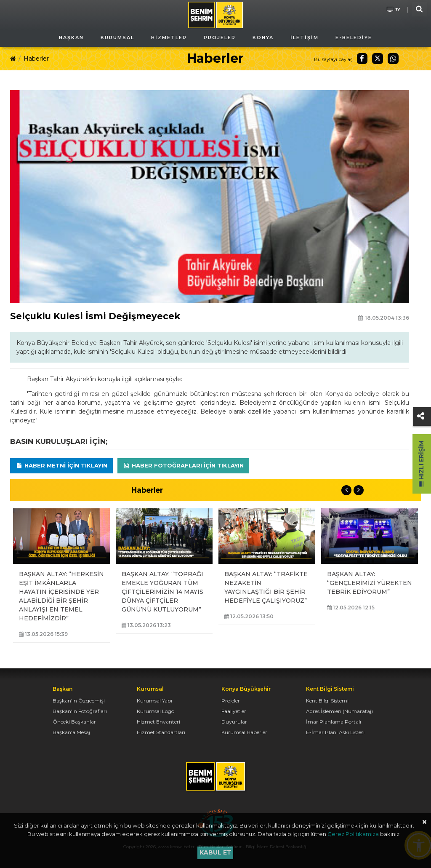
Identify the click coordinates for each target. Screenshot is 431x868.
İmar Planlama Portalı (334, 722)
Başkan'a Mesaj (71, 732)
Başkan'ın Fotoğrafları (80, 711)
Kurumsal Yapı (154, 701)
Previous (346, 490)
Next (359, 490)
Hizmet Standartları (161, 732)
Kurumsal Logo (156, 711)
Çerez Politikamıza (353, 834)
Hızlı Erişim (421, 464)
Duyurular (234, 722)
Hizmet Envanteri (158, 722)
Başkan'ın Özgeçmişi (79, 701)
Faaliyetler (234, 711)
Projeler (231, 701)
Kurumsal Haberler (244, 732)
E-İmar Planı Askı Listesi (335, 732)
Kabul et (215, 852)
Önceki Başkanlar (74, 722)
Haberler (36, 59)
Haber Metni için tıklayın (61, 465)
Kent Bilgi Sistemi (327, 701)
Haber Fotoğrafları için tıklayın (183, 465)
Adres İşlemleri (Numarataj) (339, 711)
